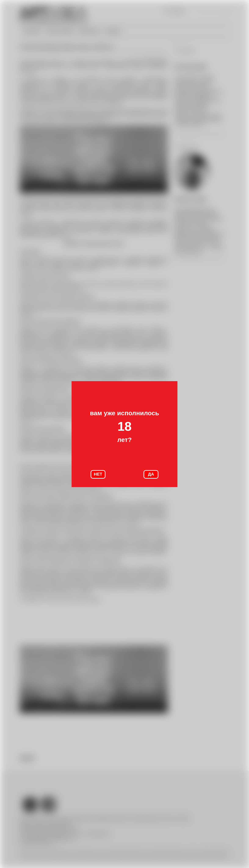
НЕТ (98, 474)
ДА (151, 474)
